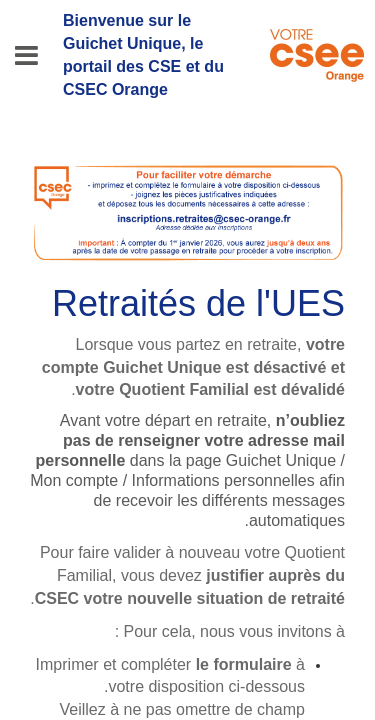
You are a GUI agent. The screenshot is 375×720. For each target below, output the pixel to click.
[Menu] (26, 56)
